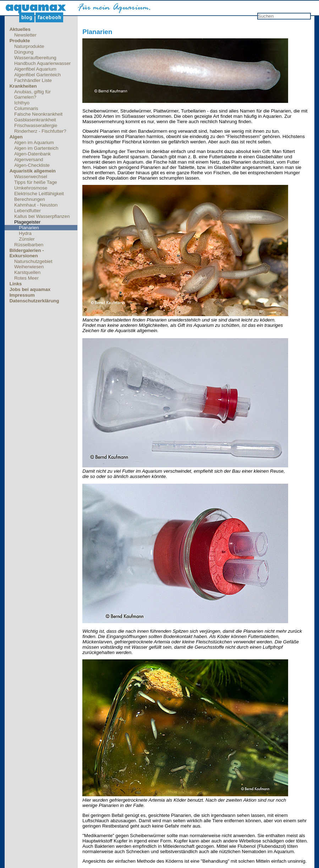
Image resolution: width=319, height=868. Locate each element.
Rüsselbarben (29, 245)
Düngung (24, 52)
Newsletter (25, 35)
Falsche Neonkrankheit (38, 114)
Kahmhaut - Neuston (36, 205)
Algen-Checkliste (32, 165)
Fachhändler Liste (33, 80)
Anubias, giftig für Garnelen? (32, 94)
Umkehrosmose (31, 188)
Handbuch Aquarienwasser (42, 63)
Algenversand (29, 160)
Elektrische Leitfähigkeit (39, 194)
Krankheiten (23, 86)
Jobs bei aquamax (30, 289)
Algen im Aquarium (34, 142)
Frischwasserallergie (36, 125)
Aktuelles (20, 29)
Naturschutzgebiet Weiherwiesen (33, 264)
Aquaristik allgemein (33, 171)
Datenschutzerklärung (34, 301)
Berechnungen (30, 199)
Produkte (20, 41)
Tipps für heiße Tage (36, 182)
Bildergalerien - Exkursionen (27, 253)
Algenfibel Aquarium (35, 69)
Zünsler (27, 239)
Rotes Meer (26, 278)
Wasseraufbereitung (35, 58)
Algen (16, 137)
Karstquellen (27, 272)
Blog (27, 17)
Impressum (22, 295)
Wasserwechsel (31, 177)
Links (16, 284)
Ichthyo (22, 103)
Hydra (25, 233)
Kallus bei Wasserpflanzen (42, 216)
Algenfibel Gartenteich (37, 75)
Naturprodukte (29, 46)
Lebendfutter (27, 211)
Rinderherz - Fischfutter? (40, 131)
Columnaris (26, 108)
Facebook (49, 17)
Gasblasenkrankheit (35, 120)
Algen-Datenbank (32, 154)
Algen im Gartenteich (36, 148)
